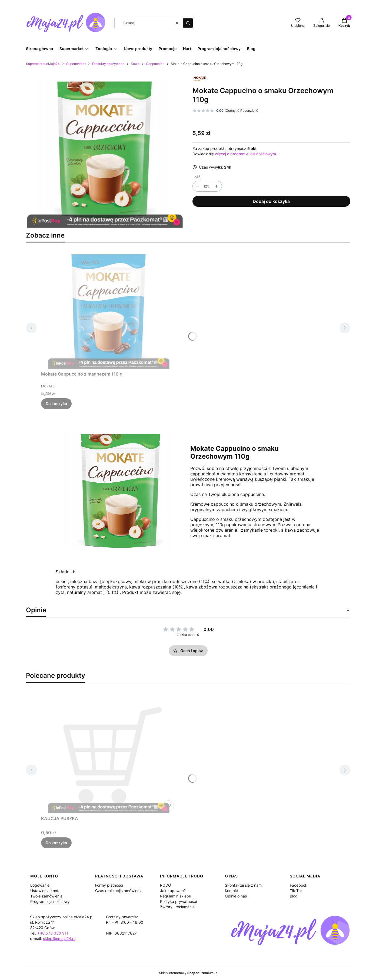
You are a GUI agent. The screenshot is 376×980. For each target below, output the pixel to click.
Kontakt (232, 891)
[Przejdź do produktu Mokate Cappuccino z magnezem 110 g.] (109, 308)
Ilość (197, 177)
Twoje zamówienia (46, 896)
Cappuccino (155, 64)
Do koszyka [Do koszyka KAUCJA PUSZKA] (56, 843)
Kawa (135, 64)
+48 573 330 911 (53, 933)
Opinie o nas (236, 896)
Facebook (299, 885)
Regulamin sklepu (176, 896)
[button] (188, 23)
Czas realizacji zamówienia (119, 891)
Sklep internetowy (186, 973)
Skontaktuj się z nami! (244, 885)
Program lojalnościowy (50, 901)
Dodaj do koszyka (271, 201)
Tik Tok (296, 891)
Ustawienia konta (45, 891)
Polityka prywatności (178, 901)
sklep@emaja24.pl (59, 938)
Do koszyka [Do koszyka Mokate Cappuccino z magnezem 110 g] (56, 404)
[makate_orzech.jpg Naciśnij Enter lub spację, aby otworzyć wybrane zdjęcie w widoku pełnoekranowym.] (105, 150)
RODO (166, 885)
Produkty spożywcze (108, 64)
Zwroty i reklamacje (177, 907)
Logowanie (40, 885)
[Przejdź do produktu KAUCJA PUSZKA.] (109, 752)
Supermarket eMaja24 (43, 64)
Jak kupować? (173, 891)
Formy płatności (109, 885)
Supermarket (76, 64)
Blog (294, 896)
